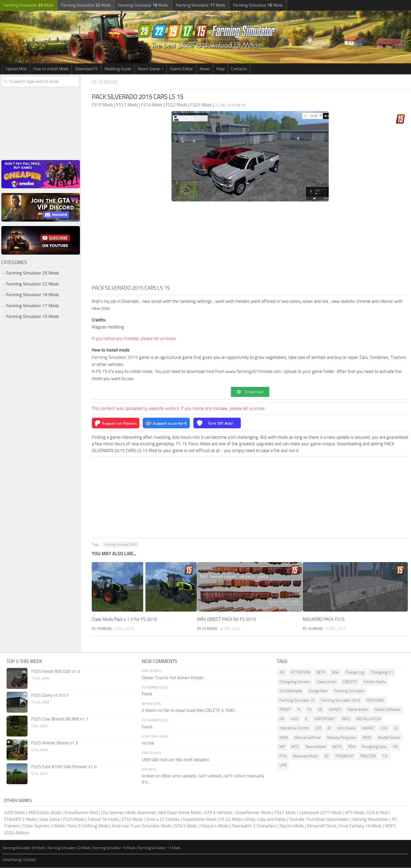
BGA (335, 673)
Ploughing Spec (374, 747)
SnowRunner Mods (253, 813)
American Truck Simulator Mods (142, 826)
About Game (149, 69)
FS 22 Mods (231, 820)
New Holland (316, 747)
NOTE (337, 747)
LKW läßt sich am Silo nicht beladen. (176, 760)
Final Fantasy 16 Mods (361, 826)
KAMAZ (368, 728)
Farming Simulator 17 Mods (33, 306)
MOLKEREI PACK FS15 (324, 619)
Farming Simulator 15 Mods (33, 316)
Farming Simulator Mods (28, 5)
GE (320, 710)
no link (148, 743)
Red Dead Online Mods (180, 813)
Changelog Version (295, 682)
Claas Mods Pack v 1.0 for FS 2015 (124, 619)
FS (310, 710)
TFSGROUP (344, 756)
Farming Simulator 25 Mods (33, 273)
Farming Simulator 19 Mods (33, 295)
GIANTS (335, 710)
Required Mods (305, 756)
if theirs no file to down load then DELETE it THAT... (190, 711)
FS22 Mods (285, 813)
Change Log (355, 673)
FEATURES (375, 700)
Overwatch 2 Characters (254, 826)
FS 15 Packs (105, 82)
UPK (283, 766)
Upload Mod (16, 69)
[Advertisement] (250, 245)
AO (282, 673)
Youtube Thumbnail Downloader (319, 820)
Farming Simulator (349, 691)
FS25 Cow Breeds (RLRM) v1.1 (60, 719)
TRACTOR (368, 756)
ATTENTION (301, 673)
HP (282, 719)
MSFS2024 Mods (45, 813)
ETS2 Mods (132, 820)
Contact (30, 860)
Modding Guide (118, 69)
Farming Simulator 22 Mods (33, 284)
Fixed (147, 694)
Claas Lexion (326, 682)
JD (329, 728)
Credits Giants (375, 682)
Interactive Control (294, 728)
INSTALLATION (369, 719)
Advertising (12, 860)
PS (395, 747)
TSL (385, 756)
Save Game (50, 820)
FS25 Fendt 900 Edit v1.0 (56, 672)
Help (220, 69)
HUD (295, 719)
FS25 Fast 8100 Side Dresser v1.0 (64, 767)
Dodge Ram (318, 691)
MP (282, 747)
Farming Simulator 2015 (115, 357)
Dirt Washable (291, 691)
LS (396, 728)
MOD (367, 738)
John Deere (347, 728)
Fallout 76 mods (103, 820)
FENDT (285, 710)
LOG (384, 728)
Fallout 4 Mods (215, 826)
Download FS (86, 69)
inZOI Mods (15, 813)
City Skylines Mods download (128, 813)
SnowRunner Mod (81, 813)
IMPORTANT (325, 719)
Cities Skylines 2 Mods (44, 826)
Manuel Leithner (307, 738)
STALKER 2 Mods (20, 820)
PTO (283, 756)
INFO (346, 719)
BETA (321, 673)
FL (299, 710)
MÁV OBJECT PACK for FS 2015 (227, 619)
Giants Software (388, 710)
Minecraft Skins (322, 826)
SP (326, 756)
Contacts (239, 69)
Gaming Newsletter (371, 820)
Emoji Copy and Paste (266, 820)
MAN (284, 738)
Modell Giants (389, 738)
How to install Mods (51, 69)
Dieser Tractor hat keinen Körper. (173, 678)
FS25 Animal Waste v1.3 (55, 743)
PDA (352, 747)
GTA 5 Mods (186, 826)
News (205, 69)
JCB (318, 728)
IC (306, 719)
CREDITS (350, 682)
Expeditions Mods (200, 820)
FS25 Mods (74, 820)
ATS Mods (355, 813)
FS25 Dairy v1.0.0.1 (50, 695)
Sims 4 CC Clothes (163, 820)
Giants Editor (182, 69)
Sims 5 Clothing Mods (88, 826)
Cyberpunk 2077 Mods (321, 813)
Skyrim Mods (292, 826)
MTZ (295, 747)
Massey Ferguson (342, 738)
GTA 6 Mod (378, 813)
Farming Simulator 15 (297, 700)
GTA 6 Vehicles (218, 813)
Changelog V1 (382, 673)
